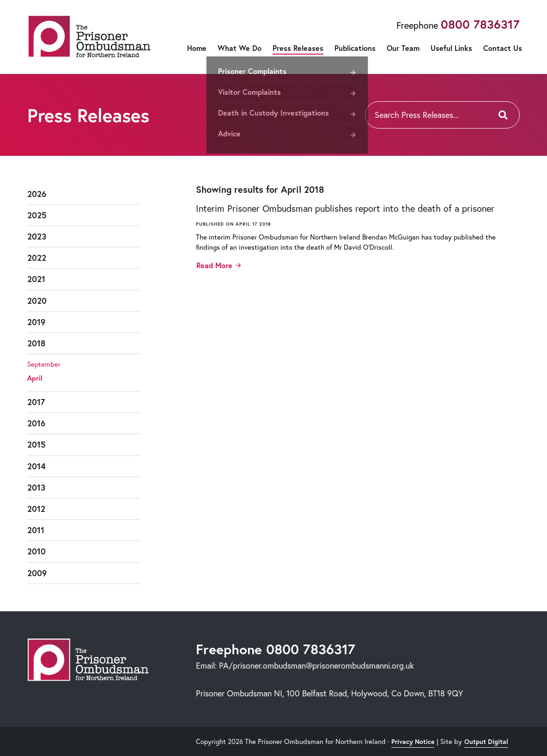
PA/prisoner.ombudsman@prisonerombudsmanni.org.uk (316, 665)
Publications (355, 48)
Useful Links (451, 48)
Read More (214, 265)
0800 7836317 (480, 24)
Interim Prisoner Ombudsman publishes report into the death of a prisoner (345, 208)
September (44, 364)
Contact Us (503, 48)
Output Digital (486, 742)
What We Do (240, 48)
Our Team (403, 48)
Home (197, 48)
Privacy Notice (413, 742)
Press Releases (298, 48)
